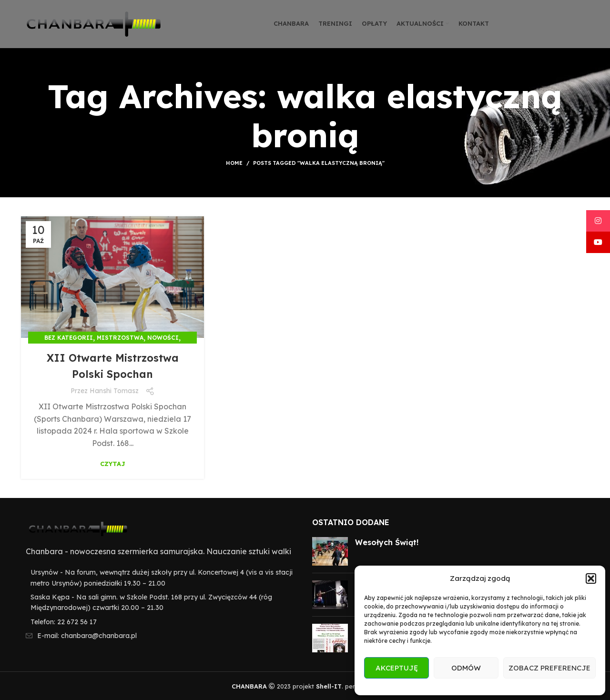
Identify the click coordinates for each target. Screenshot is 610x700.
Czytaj (113, 464)
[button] (591, 578)
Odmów (466, 668)
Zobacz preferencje (549, 668)
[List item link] (159, 622)
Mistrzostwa (120, 338)
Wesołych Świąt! (387, 542)
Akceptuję (397, 668)
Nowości (163, 338)
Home (234, 163)
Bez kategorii (69, 338)
